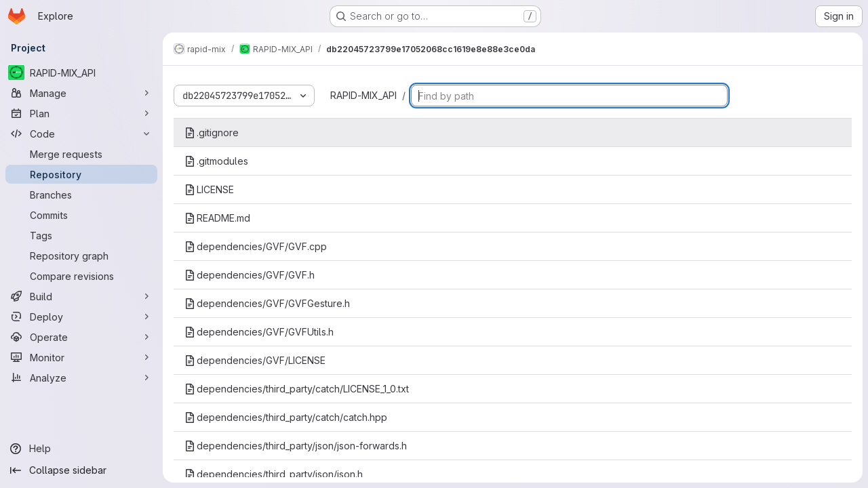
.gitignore (212, 133)
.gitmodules (216, 161)
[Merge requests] (81, 154)
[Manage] (81, 93)
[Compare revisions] (81, 276)
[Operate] (81, 337)
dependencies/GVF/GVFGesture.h (267, 303)
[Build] (81, 296)
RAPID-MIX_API (363, 95)
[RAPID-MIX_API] (81, 73)
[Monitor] (81, 357)
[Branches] (81, 195)
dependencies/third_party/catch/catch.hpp (286, 417)
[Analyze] (81, 378)
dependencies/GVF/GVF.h (250, 275)
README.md (217, 218)
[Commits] (81, 215)
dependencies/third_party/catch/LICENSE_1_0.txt (297, 389)
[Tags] (81, 235)
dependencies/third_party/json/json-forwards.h (296, 446)
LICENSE (209, 189)
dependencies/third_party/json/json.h (274, 474)
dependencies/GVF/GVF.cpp (256, 246)
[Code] (81, 134)
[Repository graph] (81, 256)
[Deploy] (81, 317)
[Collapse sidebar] (81, 470)
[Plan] (81, 113)
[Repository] (81, 174)
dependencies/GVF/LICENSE (255, 360)
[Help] (81, 449)
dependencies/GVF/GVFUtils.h (259, 332)
